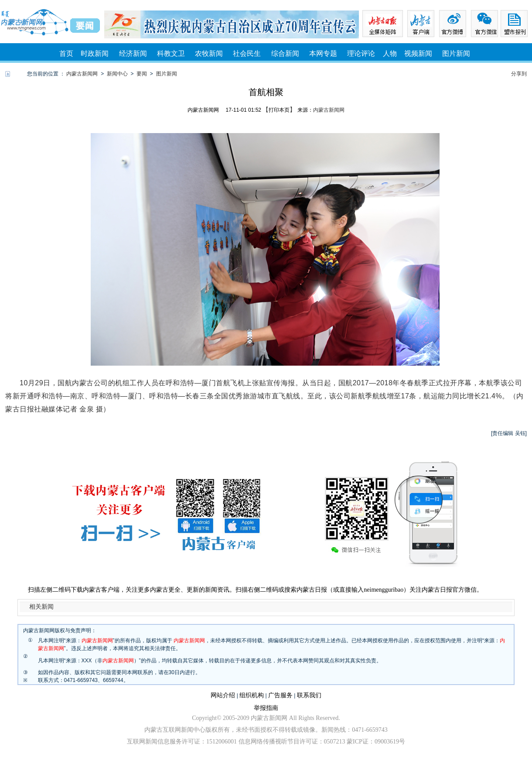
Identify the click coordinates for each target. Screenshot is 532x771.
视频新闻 (418, 53)
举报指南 (266, 708)
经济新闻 (133, 53)
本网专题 (323, 53)
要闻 (142, 74)
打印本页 (279, 110)
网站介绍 (223, 695)
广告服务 (280, 695)
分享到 (519, 74)
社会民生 (247, 53)
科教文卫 (171, 53)
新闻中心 (117, 74)
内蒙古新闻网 (82, 74)
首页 (66, 53)
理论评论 (361, 53)
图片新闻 (456, 53)
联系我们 (309, 695)
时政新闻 (95, 53)
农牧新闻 (209, 53)
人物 (390, 53)
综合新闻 (285, 53)
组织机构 (252, 695)
